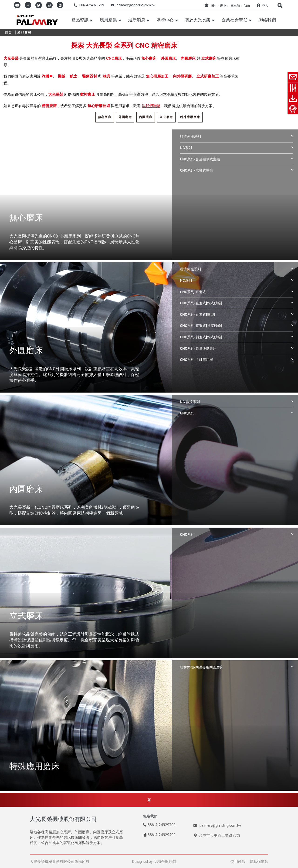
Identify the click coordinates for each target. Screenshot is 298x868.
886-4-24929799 (92, 5)
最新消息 (137, 20)
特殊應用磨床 (190, 117)
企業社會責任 (235, 20)
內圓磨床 (146, 117)
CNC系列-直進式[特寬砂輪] (201, 326)
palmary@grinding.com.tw (136, 5)
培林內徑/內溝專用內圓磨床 (202, 667)
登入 (265, 6)
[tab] (237, 137)
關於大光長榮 (198, 20)
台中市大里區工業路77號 (217, 836)
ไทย (247, 6)
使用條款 (238, 862)
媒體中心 (165, 20)
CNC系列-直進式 (193, 292)
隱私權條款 (259, 862)
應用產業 (108, 20)
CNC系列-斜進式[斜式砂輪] (201, 337)
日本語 (235, 6)
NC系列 (186, 148)
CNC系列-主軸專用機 (196, 360)
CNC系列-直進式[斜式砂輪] (201, 303)
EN (213, 6)
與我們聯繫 (151, 106)
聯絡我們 (267, 20)
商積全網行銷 (165, 862)
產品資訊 (80, 20)
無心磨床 (105, 117)
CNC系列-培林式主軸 (196, 170)
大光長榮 (11, 58)
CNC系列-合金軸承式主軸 (200, 159)
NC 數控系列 (190, 402)
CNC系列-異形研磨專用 (198, 349)
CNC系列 (187, 413)
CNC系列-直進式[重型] (197, 315)
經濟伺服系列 (190, 136)
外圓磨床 (125, 117)
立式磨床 (166, 117)
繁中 (223, 6)
